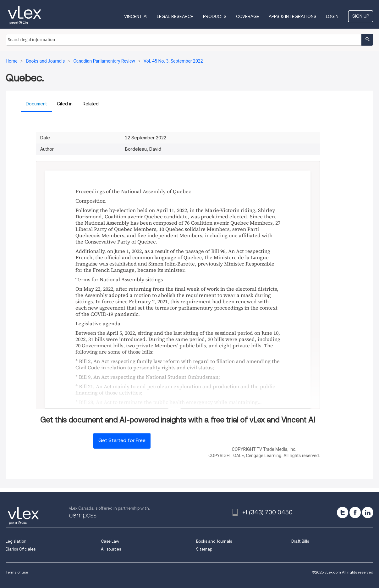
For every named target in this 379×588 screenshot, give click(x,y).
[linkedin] (368, 512)
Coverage (248, 16)
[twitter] (343, 512)
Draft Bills (300, 541)
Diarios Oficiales (21, 549)
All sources (111, 549)
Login (332, 16)
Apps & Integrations (293, 16)
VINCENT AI (136, 16)
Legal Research (175, 16)
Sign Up (361, 16)
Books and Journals (214, 541)
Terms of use (17, 572)
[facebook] (355, 512)
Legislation (16, 541)
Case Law (110, 541)
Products (215, 16)
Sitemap (204, 549)
